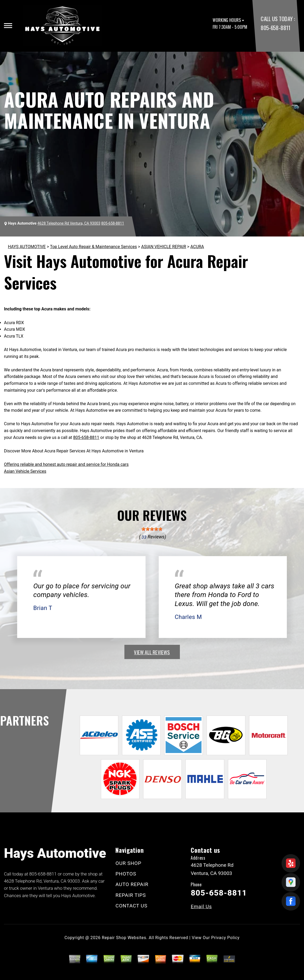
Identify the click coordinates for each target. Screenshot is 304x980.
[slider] (152, 529)
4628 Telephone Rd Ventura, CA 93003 (69, 223)
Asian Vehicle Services (25, 471)
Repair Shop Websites (124, 938)
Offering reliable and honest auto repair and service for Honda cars (66, 464)
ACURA (197, 247)
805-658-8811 (275, 28)
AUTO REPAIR (132, 884)
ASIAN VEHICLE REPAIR (164, 247)
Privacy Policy (225, 938)
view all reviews (152, 652)
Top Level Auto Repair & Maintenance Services (93, 247)
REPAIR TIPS (131, 895)
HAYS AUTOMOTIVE (27, 247)
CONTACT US (131, 906)
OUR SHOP (128, 863)
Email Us (201, 906)
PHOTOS (126, 874)
